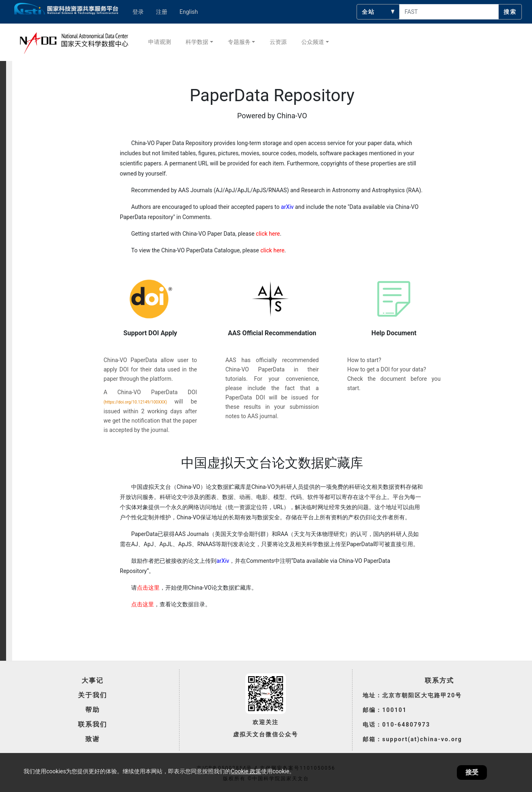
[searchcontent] (449, 12)
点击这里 (148, 588)
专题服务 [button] (239, 42)
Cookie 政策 (246, 771)
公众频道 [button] (313, 42)
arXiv (287, 207)
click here (268, 234)
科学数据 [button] (197, 42)
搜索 (510, 12)
